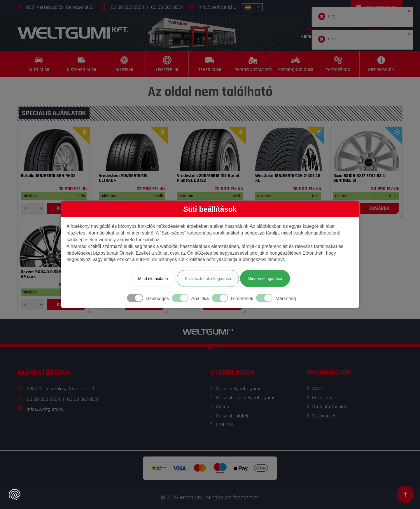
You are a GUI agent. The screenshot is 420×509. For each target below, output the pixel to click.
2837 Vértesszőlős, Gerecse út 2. (60, 7)
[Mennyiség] (32, 208)
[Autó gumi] (39, 64)
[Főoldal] (73, 33)
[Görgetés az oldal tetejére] (405, 494)
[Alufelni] (124, 64)
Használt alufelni (233, 416)
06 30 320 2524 (127, 7)
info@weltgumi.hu (217, 7)
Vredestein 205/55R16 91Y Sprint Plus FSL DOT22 (208, 178)
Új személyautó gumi (238, 389)
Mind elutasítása (153, 279)
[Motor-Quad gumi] (296, 64)
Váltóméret (324, 416)
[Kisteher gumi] (82, 64)
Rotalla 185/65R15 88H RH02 (48, 176)
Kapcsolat (322, 398)
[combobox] (252, 7)
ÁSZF (317, 389)
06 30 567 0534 (167, 7)
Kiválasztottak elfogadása (208, 279)
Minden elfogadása (265, 279)
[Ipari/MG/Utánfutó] (253, 64)
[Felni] (366, 149)
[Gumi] (54, 149)
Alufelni (224, 407)
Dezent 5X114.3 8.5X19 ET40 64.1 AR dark (51, 274)
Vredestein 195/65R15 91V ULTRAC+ (123, 178)
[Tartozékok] (338, 64)
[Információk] (381, 64)
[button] (409, 10)
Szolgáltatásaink (330, 407)
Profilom (225, 425)
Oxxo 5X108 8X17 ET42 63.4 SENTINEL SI (359, 178)
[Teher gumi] (210, 64)
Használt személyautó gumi (245, 398)
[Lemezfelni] (167, 64)
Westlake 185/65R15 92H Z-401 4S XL (288, 178)
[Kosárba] (379, 208)
